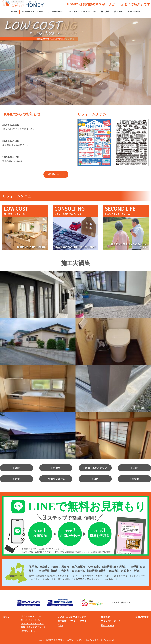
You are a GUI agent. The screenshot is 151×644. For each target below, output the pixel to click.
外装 (17, 468)
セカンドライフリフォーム (32, 623)
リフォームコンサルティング (83, 13)
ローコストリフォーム (30, 620)
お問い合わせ (134, 13)
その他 (135, 479)
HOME (14, 13)
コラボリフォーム (29, 631)
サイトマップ (108, 625)
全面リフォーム (57, 479)
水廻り (57, 468)
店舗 (96, 479)
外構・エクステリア (96, 468)
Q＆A (60, 625)
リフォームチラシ (56, 13)
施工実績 (105, 13)
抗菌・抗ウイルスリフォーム (33, 627)
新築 (17, 479)
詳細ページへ (57, 174)
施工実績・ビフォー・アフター (73, 621)
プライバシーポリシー (112, 621)
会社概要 (118, 13)
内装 (135, 468)
